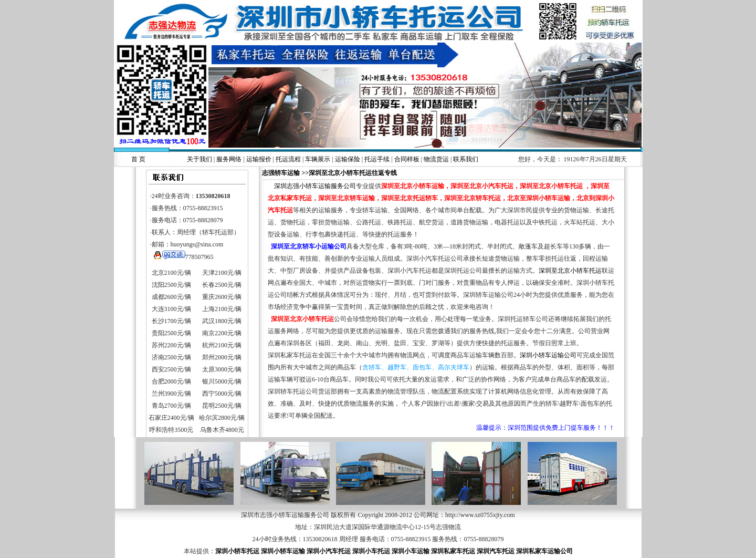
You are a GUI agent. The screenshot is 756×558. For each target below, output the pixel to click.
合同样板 (407, 159)
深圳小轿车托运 (237, 551)
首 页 (138, 159)
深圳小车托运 (371, 551)
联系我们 (466, 159)
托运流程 (288, 159)
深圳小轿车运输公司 (548, 355)
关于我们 (199, 159)
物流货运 (436, 159)
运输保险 (348, 159)
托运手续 (377, 159)
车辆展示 (318, 159)
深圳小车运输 (411, 551)
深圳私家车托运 (453, 551)
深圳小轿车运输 (283, 551)
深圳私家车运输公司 (544, 551)
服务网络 (229, 159)
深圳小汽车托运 (329, 551)
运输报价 (259, 159)
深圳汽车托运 (496, 551)
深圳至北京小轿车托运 (570, 271)
